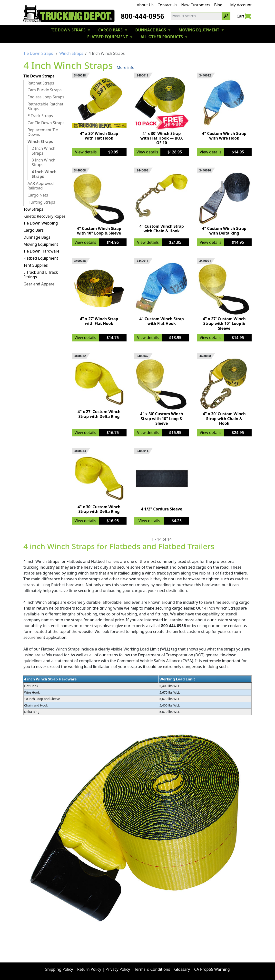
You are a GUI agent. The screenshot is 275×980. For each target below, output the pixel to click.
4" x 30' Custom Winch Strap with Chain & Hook (224, 418)
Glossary (182, 969)
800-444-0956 (142, 16)
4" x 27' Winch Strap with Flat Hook (99, 321)
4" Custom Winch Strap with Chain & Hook (162, 229)
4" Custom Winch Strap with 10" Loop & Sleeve (99, 231)
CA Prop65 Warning (212, 969)
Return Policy (89, 969)
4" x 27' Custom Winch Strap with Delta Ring (99, 414)
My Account (241, 5)
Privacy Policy (118, 969)
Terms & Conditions (152, 969)
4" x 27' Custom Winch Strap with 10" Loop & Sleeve (224, 323)
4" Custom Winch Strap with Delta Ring (224, 231)
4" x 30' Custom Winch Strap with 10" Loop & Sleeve (162, 418)
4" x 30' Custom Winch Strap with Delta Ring (99, 509)
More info (126, 67)
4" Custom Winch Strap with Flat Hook (162, 321)
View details (86, 152)
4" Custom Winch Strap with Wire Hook (224, 136)
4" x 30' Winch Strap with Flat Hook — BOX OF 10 (162, 138)
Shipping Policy (59, 969)
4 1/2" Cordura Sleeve (162, 509)
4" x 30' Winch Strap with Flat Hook (99, 136)
